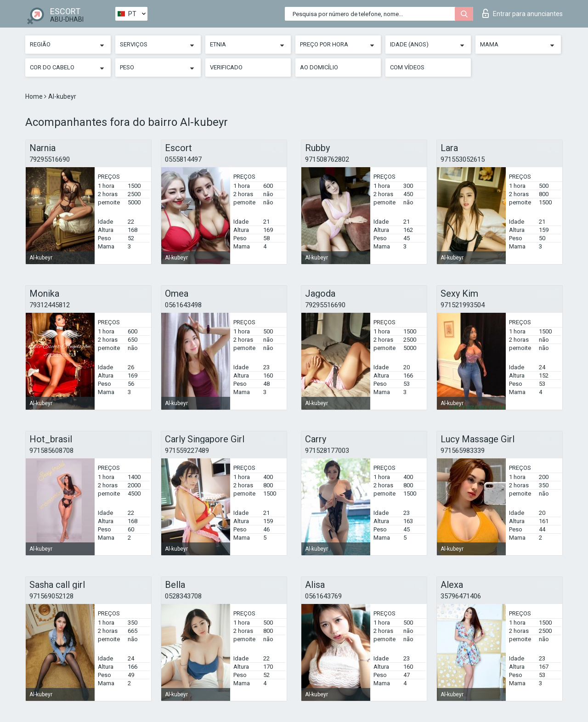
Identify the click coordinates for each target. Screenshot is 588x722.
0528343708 (183, 596)
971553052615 (463, 159)
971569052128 (51, 596)
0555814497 (183, 159)
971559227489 (187, 451)
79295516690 (50, 159)
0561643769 (323, 596)
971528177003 (327, 451)
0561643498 (183, 305)
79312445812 (50, 305)
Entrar (523, 13)
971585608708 (51, 451)
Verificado (226, 67)
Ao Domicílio (319, 67)
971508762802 (327, 159)
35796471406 (461, 596)
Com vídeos (407, 67)
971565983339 (463, 451)
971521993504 (463, 305)
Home (35, 96)
